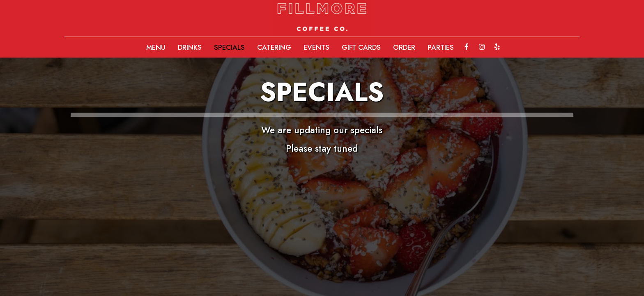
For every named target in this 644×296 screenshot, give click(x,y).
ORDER (404, 47)
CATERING (274, 47)
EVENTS (316, 47)
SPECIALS (229, 47)
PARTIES (441, 47)
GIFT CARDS (361, 47)
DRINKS (190, 47)
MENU (156, 47)
